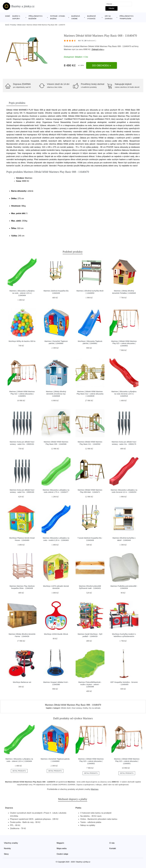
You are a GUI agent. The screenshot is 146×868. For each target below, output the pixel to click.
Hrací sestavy (77, 708)
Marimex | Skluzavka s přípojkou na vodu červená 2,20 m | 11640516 (124, 394)
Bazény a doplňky (16, 17)
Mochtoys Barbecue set (22, 682)
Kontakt (113, 848)
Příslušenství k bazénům (36, 17)
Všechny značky (11, 843)
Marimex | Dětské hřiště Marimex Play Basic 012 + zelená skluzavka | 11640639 (90, 394)
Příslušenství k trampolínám (127, 17)
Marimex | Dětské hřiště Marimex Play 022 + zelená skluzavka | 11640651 (22, 394)
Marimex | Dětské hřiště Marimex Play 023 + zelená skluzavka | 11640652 (124, 343)
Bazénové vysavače (92, 17)
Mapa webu (62, 848)
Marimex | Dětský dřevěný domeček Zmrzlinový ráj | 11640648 (56, 394)
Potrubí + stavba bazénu (57, 17)
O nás (112, 843)
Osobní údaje (62, 854)
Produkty (13, 25)
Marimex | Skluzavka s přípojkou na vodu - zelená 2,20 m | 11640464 (22, 293)
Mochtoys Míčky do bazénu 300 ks (22, 341)
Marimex (68, 49)
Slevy (6, 854)
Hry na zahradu (109, 17)
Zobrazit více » (98, 49)
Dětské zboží (21, 25)
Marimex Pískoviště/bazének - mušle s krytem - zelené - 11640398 (90, 684)
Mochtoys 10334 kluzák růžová (56, 634)
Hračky (85, 708)
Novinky (7, 848)
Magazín (60, 843)
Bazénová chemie (76, 17)
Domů (8, 16)
